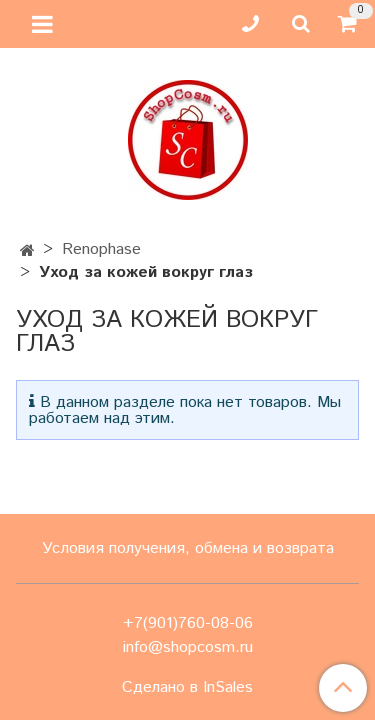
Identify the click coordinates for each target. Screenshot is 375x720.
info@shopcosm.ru (188, 647)
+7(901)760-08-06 (188, 623)
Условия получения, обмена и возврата (188, 548)
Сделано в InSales (187, 688)
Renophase (101, 249)
